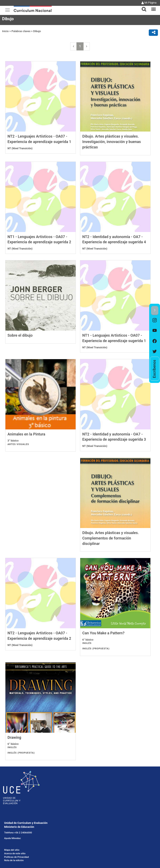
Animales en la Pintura (26, 449)
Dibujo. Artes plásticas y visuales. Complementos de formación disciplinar (36, 558)
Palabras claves (21, 31)
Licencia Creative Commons (19, 803)
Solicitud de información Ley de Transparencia (29, 798)
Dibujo (37, 31)
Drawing (89, 658)
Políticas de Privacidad (16, 777)
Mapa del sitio (12, 770)
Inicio (5, 31)
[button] (142, 7)
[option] (155, 320)
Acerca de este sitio (15, 774)
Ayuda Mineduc (12, 758)
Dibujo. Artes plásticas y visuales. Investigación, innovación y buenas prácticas (112, 142)
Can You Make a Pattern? (29, 658)
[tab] (142, 7)
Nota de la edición (14, 780)
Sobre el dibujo (20, 345)
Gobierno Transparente (17, 792)
